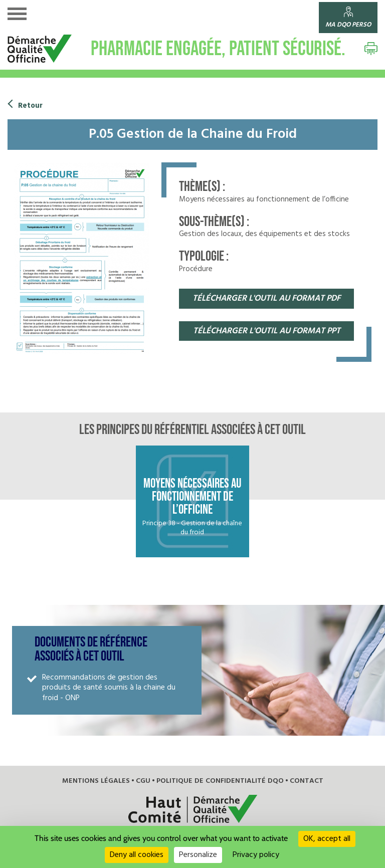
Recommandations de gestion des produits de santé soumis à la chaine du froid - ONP (113, 678)
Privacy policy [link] (256, 855)
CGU (145, 766)
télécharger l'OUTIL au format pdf (266, 298)
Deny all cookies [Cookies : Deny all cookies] (137, 855)
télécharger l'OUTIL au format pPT (267, 331)
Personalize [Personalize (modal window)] (198, 855)
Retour (30, 106)
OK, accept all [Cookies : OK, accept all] (327, 839)
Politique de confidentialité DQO (218, 766)
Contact (300, 766)
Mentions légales (101, 766)
